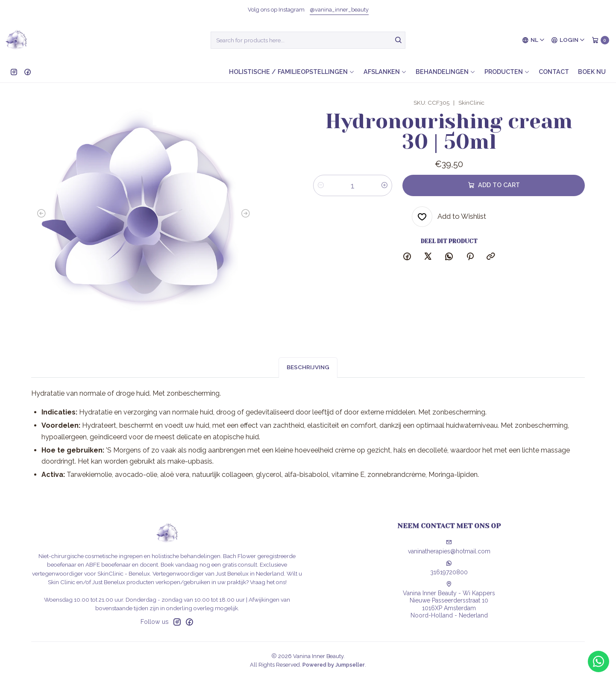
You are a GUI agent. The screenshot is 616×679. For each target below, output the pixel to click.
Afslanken (385, 72)
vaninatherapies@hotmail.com (449, 547)
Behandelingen (446, 72)
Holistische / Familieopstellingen (292, 72)
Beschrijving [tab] (308, 373)
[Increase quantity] (384, 185)
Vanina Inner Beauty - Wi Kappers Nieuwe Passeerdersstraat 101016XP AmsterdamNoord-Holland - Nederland (449, 600)
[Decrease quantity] (321, 185)
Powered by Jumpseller (334, 665)
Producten (507, 72)
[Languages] (534, 40)
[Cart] (600, 40)
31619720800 (449, 568)
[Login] (568, 40)
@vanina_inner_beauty (339, 10)
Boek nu (592, 72)
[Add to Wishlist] (449, 217)
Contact (554, 72)
